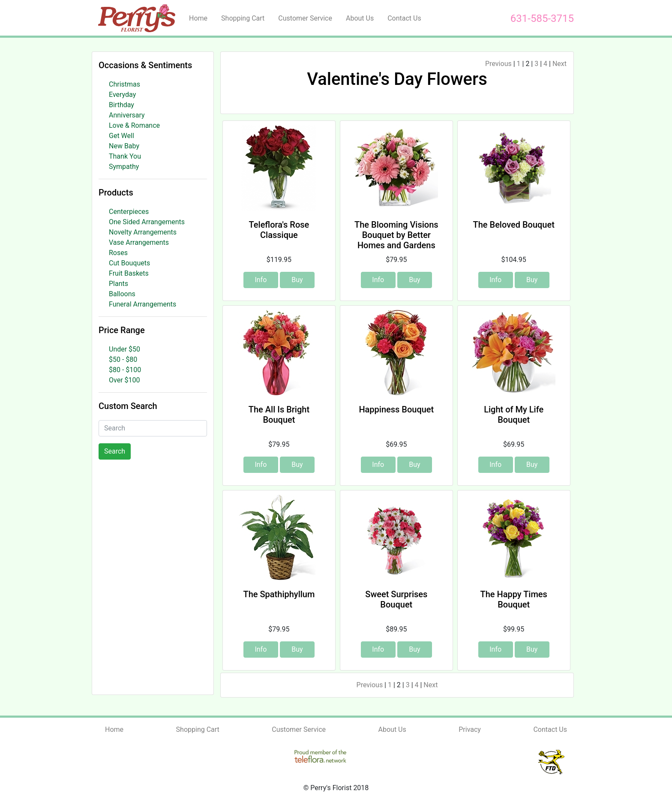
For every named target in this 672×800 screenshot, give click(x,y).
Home (198, 18)
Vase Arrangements (139, 242)
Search (115, 451)
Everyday (122, 95)
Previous (498, 64)
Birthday (121, 105)
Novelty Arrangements (143, 232)
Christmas (124, 84)
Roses (118, 253)
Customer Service (305, 18)
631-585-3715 (542, 18)
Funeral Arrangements (142, 304)
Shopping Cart (243, 18)
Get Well (121, 136)
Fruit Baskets (129, 273)
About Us (360, 18)
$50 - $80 (123, 359)
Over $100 (124, 380)
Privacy (470, 729)
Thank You (125, 156)
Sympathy (124, 167)
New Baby (124, 146)
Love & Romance (134, 125)
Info (261, 280)
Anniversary (127, 115)
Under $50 (124, 349)
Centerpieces (129, 212)
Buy (297, 280)
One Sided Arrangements (147, 222)
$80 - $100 (125, 370)
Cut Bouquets (129, 263)
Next (559, 64)
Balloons (122, 294)
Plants (118, 284)
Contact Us (404, 18)
